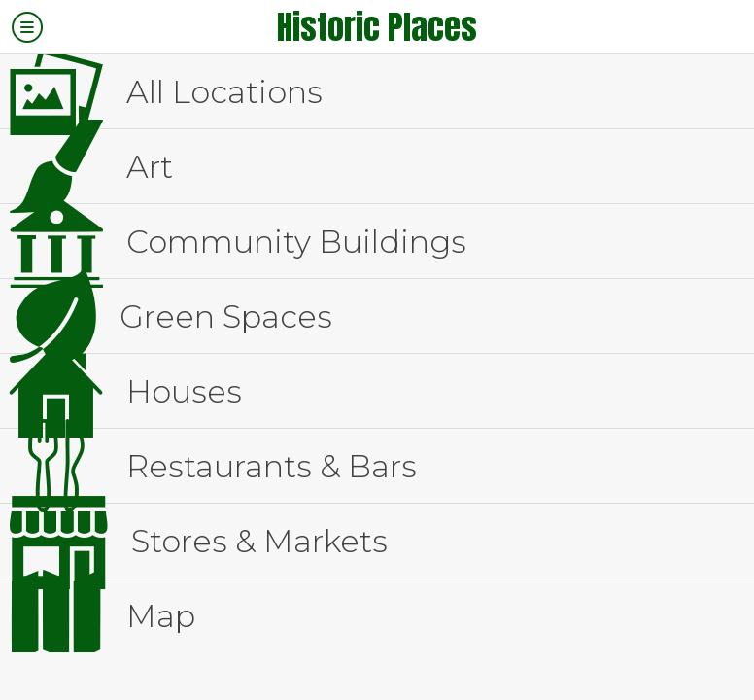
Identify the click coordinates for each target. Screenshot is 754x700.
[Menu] (27, 27)
